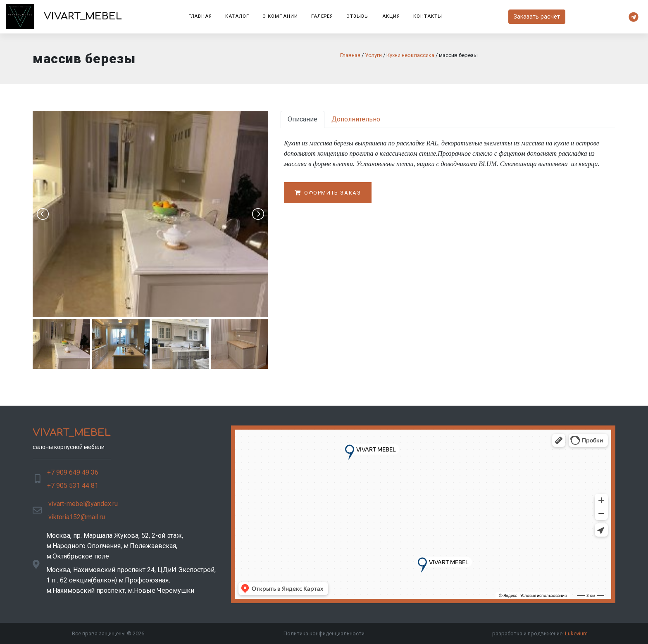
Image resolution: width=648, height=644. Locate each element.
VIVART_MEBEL (64, 17)
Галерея (322, 16)
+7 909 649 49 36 (73, 472)
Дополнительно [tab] (356, 119)
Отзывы (358, 16)
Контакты (428, 16)
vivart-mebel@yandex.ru (83, 504)
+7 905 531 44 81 (73, 486)
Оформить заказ (328, 193)
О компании (280, 16)
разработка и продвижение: (540, 633)
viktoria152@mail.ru (77, 517)
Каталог (237, 16)
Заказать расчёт (537, 17)
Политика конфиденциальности (324, 633)
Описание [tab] (303, 119)
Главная (200, 16)
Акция (391, 16)
